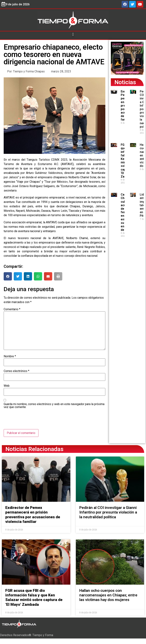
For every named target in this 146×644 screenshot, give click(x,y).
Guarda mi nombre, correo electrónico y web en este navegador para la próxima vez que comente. (54, 406)
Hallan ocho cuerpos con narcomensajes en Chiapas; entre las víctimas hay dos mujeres (108, 595)
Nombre (10, 356)
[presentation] (32, 420)
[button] (73, 34)
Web (7, 386)
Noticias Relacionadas (34, 449)
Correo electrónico (16, 371)
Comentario (12, 309)
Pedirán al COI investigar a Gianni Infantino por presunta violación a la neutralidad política (108, 512)
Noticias (125, 82)
